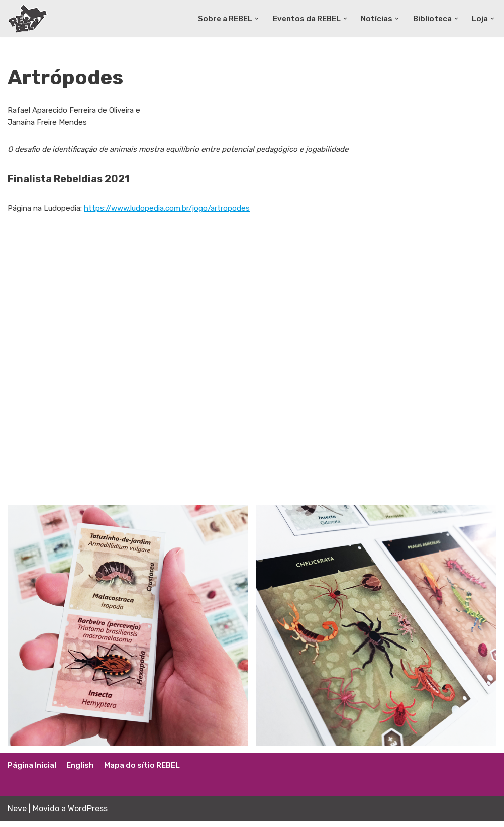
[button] (248, 18)
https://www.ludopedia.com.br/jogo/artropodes (181, 213)
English (84, 771)
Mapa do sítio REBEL (149, 771)
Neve (17, 814)
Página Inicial (34, 771)
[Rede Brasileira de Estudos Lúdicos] (28, 18)
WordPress (88, 814)
